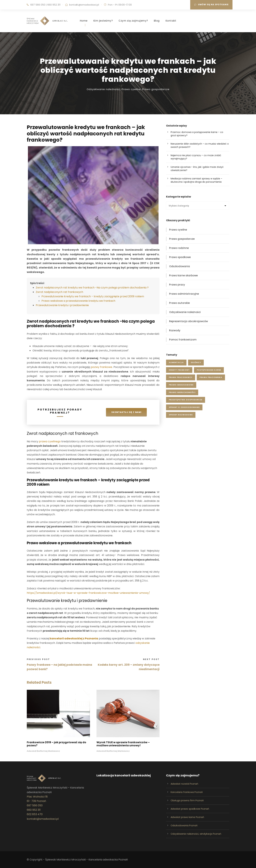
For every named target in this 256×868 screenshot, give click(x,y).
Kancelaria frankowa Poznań (187, 792)
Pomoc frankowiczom (183, 340)
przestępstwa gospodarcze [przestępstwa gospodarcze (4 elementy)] (186, 400)
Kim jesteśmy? (103, 21)
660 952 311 (54, 5)
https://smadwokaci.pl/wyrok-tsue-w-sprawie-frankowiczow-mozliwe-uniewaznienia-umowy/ (88, 593)
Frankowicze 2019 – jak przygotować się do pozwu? (56, 744)
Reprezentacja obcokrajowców (188, 321)
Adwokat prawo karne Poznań (187, 817)
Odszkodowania (180, 266)
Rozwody (175, 330)
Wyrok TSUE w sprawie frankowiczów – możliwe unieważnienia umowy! (123, 744)
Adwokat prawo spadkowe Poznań (190, 809)
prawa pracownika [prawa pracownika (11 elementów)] (211, 377)
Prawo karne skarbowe (183, 275)
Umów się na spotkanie (211, 4)
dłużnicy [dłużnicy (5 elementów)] (196, 362)
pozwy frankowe (102, 367)
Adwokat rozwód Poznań (184, 784)
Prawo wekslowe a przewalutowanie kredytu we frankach (78, 301)
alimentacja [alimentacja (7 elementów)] (176, 362)
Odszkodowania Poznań (184, 825)
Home (84, 21)
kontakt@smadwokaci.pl (84, 5)
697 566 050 (38, 5)
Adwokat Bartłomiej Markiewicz (43, 751)
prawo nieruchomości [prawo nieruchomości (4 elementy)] (182, 392)
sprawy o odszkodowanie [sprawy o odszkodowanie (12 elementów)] (184, 407)
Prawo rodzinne (179, 248)
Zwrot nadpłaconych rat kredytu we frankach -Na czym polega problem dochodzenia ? (92, 288)
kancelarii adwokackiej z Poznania (74, 638)
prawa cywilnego (50, 441)
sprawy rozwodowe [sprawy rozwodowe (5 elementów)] (181, 415)
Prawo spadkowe (180, 257)
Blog (157, 21)
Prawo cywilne (131, 89)
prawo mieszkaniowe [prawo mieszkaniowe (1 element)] (181, 385)
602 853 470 (35, 814)
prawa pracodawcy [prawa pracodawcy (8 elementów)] (181, 377)
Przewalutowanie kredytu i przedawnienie (62, 305)
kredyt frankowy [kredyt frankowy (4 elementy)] (179, 370)
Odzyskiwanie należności (103, 89)
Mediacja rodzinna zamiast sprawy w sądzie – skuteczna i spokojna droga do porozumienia (196, 180)
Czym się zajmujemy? (133, 21)
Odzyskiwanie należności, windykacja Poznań (196, 834)
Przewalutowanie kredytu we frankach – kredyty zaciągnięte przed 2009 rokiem (93, 296)
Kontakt (171, 21)
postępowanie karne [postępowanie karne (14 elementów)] (209, 370)
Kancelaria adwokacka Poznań (108, 860)
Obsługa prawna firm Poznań (187, 800)
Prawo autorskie (179, 303)
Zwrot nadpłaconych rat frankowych (59, 292)
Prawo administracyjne (184, 294)
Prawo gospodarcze (156, 89)
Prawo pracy (177, 285)
